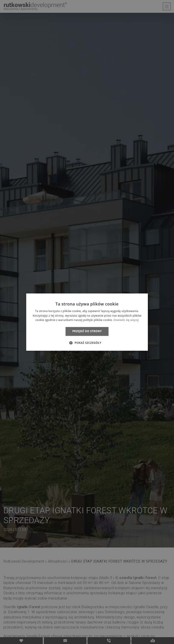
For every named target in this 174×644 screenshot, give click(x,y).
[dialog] (87, 322)
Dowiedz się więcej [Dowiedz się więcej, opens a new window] (126, 320)
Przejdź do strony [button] (87, 331)
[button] (87, 343)
